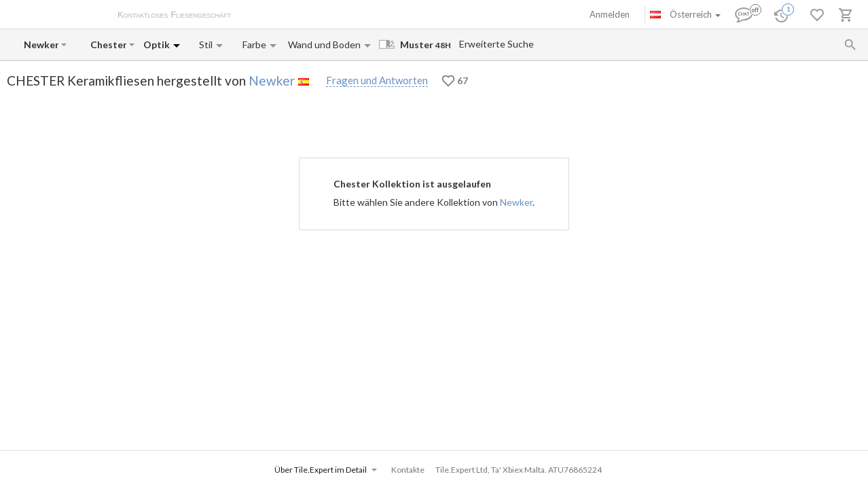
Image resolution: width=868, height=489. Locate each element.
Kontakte (395, 16)
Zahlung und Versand (328, 16)
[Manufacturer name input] (41, 44)
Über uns (262, 16)
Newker (272, 80)
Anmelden (610, 14)
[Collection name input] (108, 44)
